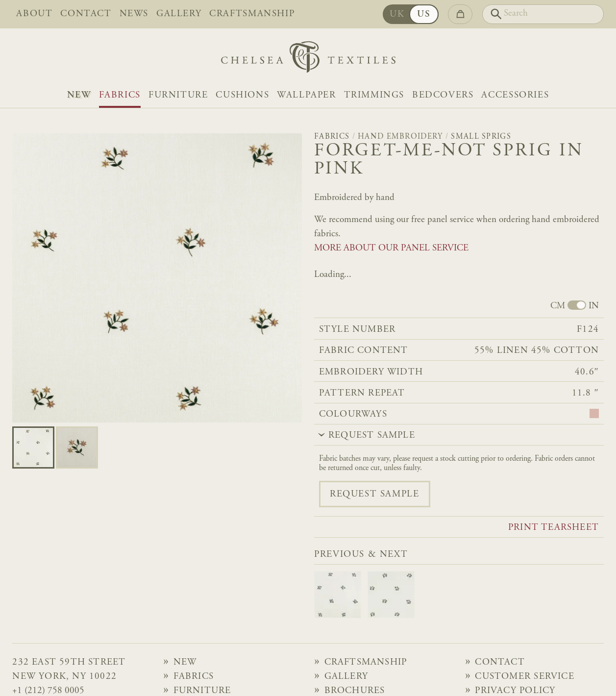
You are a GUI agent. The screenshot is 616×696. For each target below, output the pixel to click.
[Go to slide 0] (33, 447)
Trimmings (374, 95)
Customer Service (524, 677)
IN (594, 306)
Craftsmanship (252, 14)
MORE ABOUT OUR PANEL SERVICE (391, 248)
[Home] (308, 60)
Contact (86, 14)
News (134, 14)
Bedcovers (443, 95)
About (34, 14)
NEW (79, 95)
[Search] (543, 14)
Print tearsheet (554, 528)
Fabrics (120, 95)
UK (400, 14)
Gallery (179, 14)
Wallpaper (306, 95)
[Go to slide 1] (77, 447)
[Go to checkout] (460, 14)
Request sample (374, 494)
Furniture (178, 95)
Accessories (515, 95)
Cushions (242, 95)
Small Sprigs (481, 137)
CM (558, 306)
